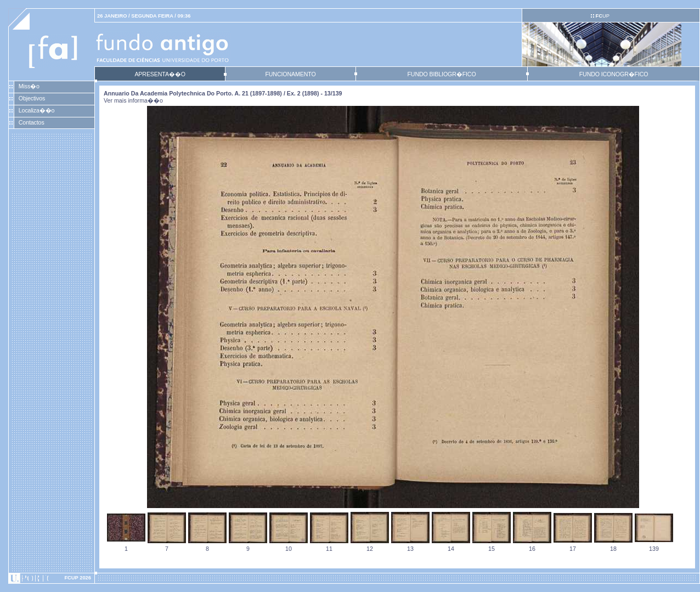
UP (602, 16)
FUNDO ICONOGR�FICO (614, 74)
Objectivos (32, 98)
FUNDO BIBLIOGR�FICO (441, 74)
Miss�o (29, 86)
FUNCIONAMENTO (290, 74)
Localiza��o (37, 110)
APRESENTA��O (160, 74)
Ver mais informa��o (133, 100)
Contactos (32, 122)
